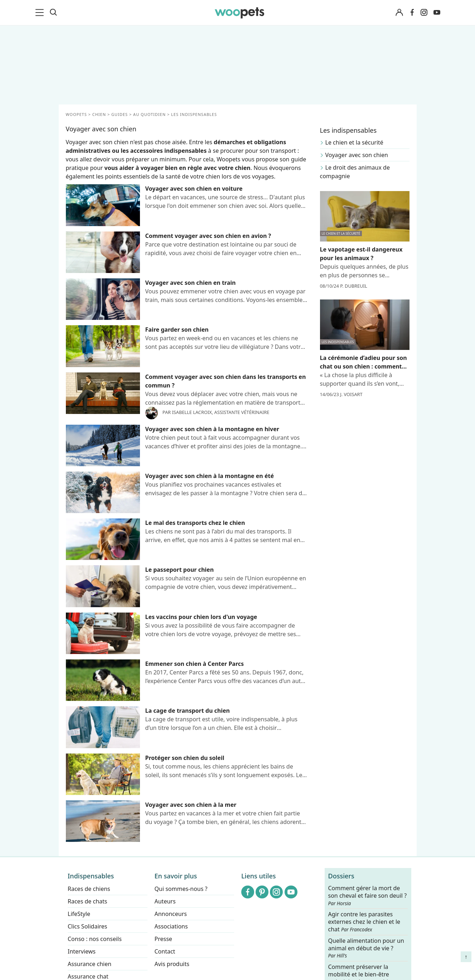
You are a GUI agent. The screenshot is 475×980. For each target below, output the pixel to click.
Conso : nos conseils (95, 939)
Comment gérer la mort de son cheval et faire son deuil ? (367, 896)
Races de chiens (89, 889)
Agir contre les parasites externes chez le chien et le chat (364, 922)
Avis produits (172, 964)
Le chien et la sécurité (354, 142)
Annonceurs (170, 914)
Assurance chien (89, 964)
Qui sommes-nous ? (181, 889)
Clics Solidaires (88, 926)
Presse (163, 939)
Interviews (82, 951)
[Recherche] (53, 13)
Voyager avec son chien (357, 155)
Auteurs (165, 901)
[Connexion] (399, 13)
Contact (165, 951)
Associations (171, 926)
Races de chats (87, 901)
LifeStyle (79, 914)
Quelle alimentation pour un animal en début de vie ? (366, 948)
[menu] (41, 13)
